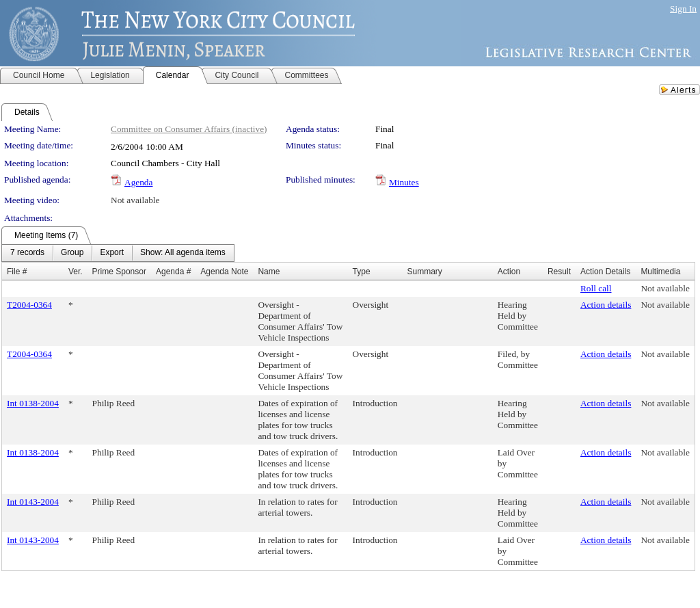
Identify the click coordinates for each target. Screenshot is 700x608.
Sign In (683, 9)
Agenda (138, 182)
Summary (424, 272)
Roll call (596, 288)
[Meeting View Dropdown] (183, 253)
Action (509, 272)
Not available (135, 200)
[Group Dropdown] (72, 253)
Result (559, 272)
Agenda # (173, 272)
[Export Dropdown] (112, 253)
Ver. (76, 272)
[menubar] (118, 253)
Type (362, 272)
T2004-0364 (29, 305)
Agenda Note (224, 272)
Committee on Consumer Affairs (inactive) (189, 129)
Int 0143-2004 (33, 502)
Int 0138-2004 (33, 403)
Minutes (404, 182)
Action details (606, 305)
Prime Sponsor (119, 272)
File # (17, 272)
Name (269, 272)
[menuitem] (27, 253)
